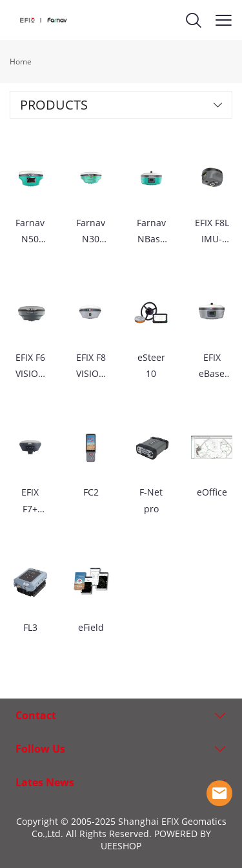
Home (21, 62)
